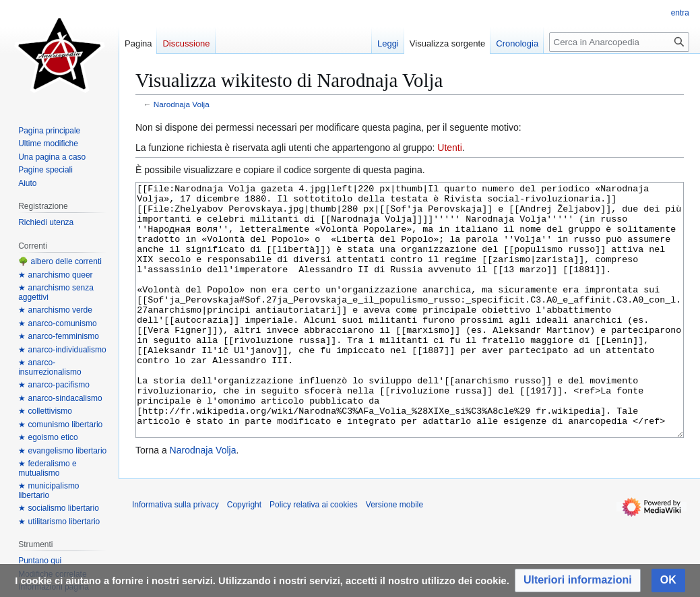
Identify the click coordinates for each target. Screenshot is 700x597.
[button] (578, 580)
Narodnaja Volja (182, 104)
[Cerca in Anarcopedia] (619, 42)
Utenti (450, 148)
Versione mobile (394, 555)
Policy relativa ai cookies (314, 555)
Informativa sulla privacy (176, 555)
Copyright (244, 555)
